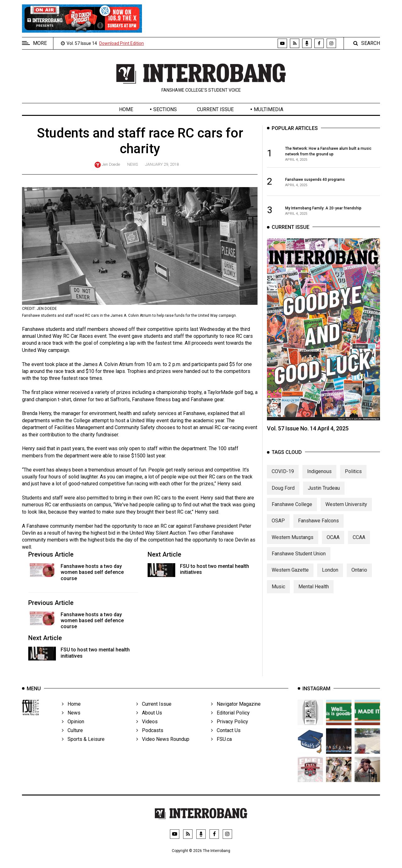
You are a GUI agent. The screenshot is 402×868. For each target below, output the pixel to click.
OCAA (333, 544)
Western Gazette (290, 577)
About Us (149, 722)
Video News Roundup (163, 748)
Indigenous (319, 478)
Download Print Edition (122, 43)
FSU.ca (221, 748)
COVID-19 (283, 478)
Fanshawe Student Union (299, 561)
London (330, 577)
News (133, 164)
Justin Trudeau (324, 495)
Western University (346, 511)
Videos (147, 730)
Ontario (359, 577)
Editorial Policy (230, 722)
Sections (165, 109)
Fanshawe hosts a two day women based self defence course (92, 572)
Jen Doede (111, 164)
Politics (353, 478)
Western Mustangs (293, 544)
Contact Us (226, 739)
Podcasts (150, 739)
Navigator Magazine (236, 713)
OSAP (278, 528)
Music (278, 593)
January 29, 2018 (162, 164)
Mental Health (314, 593)
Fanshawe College (292, 511)
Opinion (73, 730)
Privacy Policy (230, 730)
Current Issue (215, 109)
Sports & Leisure (83, 748)
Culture (72, 739)
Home (126, 109)
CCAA (359, 544)
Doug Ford (283, 495)
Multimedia (269, 109)
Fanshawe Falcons (318, 528)
